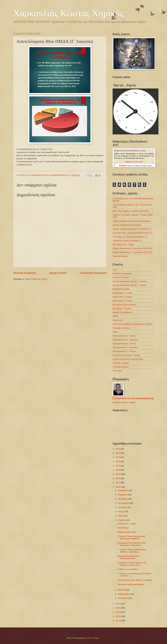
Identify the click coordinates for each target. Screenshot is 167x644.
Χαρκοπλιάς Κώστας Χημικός (68, 13)
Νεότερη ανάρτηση (25, 273)
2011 (118, 621)
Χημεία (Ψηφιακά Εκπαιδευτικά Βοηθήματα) (132, 221)
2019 (118, 474)
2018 (118, 478)
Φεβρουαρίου (124, 594)
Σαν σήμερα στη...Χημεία (123, 244)
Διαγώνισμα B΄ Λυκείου (123, 301)
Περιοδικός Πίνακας (121, 328)
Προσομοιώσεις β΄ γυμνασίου (125, 340)
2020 (118, 470)
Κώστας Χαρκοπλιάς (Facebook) (127, 225)
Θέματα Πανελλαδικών (122, 312)
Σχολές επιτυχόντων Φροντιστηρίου (128, 359)
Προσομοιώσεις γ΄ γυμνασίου (125, 347)
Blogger (96, 638)
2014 (118, 608)
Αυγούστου (123, 507)
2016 (118, 487)
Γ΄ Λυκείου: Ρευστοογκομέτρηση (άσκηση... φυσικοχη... (131, 551)
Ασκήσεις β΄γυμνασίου (122, 273)
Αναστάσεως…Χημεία (127, 524)
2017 (118, 483)
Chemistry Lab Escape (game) (131, 584)
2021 (118, 466)
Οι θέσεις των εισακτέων (128, 569)
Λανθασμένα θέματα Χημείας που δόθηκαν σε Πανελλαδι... (132, 564)
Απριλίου (122, 520)
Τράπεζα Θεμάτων (121, 367)
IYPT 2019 (117, 371)
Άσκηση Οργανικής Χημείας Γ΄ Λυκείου (129, 285)
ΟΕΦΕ (115, 316)
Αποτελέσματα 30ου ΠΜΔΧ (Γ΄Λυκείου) (135, 580)
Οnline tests (118, 320)
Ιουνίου (121, 512)
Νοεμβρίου (123, 495)
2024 (118, 453)
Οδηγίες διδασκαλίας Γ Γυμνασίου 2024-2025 (132, 252)
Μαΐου (121, 516)
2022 (118, 461)
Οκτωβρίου (123, 499)
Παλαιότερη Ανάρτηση (93, 273)
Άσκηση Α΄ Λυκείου (121, 277)
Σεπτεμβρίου (124, 503)
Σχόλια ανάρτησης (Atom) (36, 279)
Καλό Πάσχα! (123, 528)
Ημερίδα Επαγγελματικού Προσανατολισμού (128, 557)
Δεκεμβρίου (123, 490)
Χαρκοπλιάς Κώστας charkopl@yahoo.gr (135, 398)
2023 (118, 457)
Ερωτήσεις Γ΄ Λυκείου (122, 309)
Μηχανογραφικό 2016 (127, 532)
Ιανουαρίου (123, 598)
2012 (118, 616)
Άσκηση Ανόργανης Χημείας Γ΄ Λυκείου (130, 281)
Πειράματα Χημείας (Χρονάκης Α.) (127, 241)
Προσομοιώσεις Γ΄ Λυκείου (124, 351)
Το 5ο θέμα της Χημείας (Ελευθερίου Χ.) (130, 237)
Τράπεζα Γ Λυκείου (121, 363)
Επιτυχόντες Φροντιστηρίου (125, 305)
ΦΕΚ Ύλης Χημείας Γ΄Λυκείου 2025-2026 (131, 211)
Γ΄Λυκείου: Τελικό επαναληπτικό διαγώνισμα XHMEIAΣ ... (131, 537)
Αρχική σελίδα (58, 273)
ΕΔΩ (50, 149)
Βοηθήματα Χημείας (121, 289)
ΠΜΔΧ (115, 332)
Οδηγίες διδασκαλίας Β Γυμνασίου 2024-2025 (132, 248)
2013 (118, 612)
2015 (118, 604)
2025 (118, 449)
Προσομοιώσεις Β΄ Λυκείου (124, 344)
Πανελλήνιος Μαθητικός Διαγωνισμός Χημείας (133, 324)
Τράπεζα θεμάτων (120, 256)
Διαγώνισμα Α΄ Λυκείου (123, 293)
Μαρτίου (122, 590)
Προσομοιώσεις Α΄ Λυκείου (124, 336)
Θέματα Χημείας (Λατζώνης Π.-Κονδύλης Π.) (132, 229)
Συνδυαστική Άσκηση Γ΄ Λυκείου (127, 355)
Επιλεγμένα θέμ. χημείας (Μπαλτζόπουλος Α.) (132, 233)
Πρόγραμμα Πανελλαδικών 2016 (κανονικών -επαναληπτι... (132, 544)
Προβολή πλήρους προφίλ (124, 402)
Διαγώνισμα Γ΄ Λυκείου (123, 297)
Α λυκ (115, 269)
